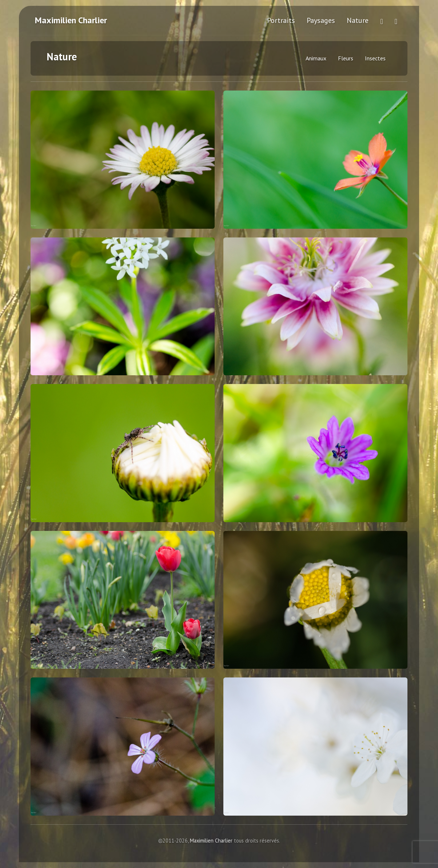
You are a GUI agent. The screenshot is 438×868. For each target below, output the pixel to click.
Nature (358, 20)
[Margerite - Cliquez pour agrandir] (123, 160)
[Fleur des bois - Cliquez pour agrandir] (315, 160)
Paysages (321, 20)
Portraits (281, 20)
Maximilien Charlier (71, 20)
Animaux (316, 58)
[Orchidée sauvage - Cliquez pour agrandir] (123, 307)
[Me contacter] (396, 20)
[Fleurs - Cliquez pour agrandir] (315, 307)
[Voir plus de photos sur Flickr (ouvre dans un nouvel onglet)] (381, 20)
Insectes (375, 58)
